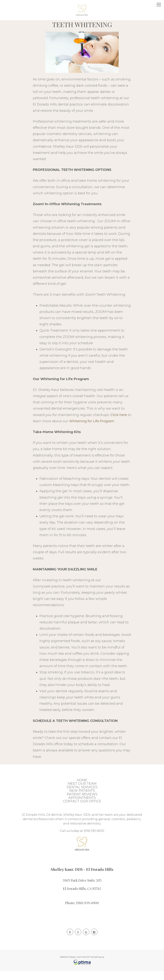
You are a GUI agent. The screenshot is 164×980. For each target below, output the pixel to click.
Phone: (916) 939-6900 (82, 902)
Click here (119, 415)
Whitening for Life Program (92, 421)
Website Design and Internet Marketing (80, 957)
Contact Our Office (82, 801)
